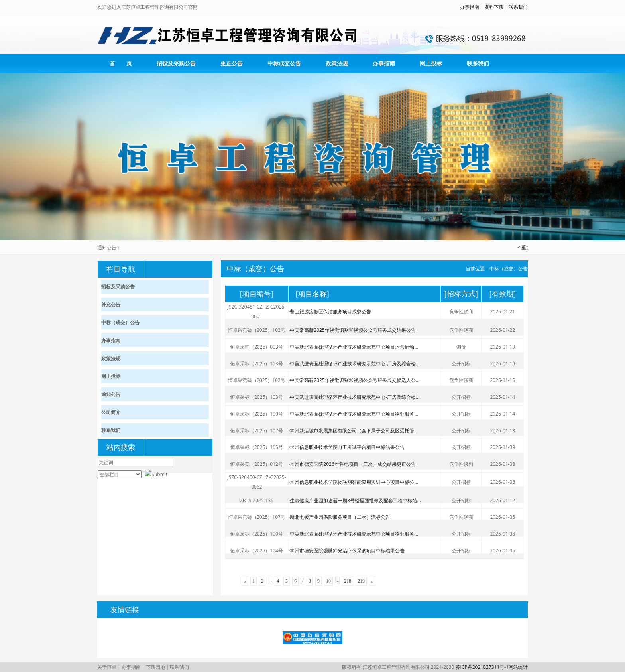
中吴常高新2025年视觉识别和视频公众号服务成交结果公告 (352, 330)
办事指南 (470, 7)
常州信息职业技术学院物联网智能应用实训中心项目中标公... (353, 482)
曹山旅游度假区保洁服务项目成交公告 (330, 312)
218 (348, 581)
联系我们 (518, 7)
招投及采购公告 (176, 63)
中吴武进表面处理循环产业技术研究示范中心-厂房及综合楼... (354, 364)
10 (328, 581)
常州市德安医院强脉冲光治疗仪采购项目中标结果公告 (347, 551)
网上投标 (431, 63)
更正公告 (232, 63)
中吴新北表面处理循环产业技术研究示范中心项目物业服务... (353, 414)
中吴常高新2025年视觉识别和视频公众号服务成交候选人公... (354, 380)
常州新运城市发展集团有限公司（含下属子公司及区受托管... (353, 431)
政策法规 (337, 63)
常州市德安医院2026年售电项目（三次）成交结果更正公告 (352, 464)
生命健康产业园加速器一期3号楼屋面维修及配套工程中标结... (355, 500)
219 (361, 581)
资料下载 (494, 7)
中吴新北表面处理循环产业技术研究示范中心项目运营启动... (353, 347)
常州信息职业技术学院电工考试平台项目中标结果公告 (347, 447)
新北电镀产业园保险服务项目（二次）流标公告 (339, 517)
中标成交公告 (284, 63)
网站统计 (518, 667)
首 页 (121, 63)
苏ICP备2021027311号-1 (482, 667)
